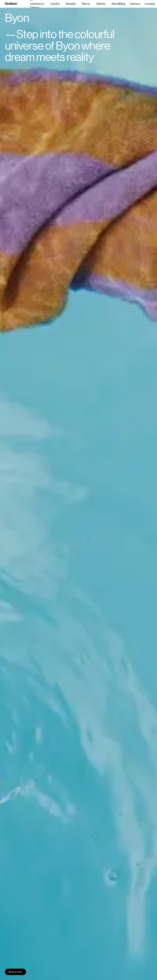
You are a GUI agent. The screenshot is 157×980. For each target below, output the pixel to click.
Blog (122, 4)
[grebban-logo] (11, 4)
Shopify (71, 4)
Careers (135, 4)
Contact (150, 4)
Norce (86, 4)
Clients (101, 4)
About (115, 4)
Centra (55, 4)
